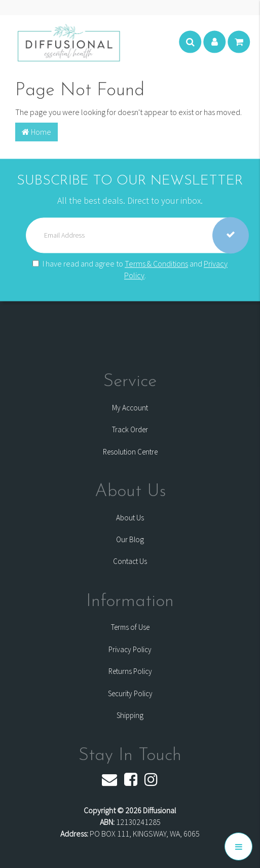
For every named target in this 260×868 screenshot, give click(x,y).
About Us (130, 518)
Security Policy (130, 693)
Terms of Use (130, 627)
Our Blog (130, 539)
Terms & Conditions (156, 263)
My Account (130, 408)
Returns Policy (130, 671)
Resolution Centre (130, 452)
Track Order (130, 429)
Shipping (130, 715)
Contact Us (130, 561)
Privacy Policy (130, 649)
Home (36, 132)
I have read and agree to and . (130, 269)
